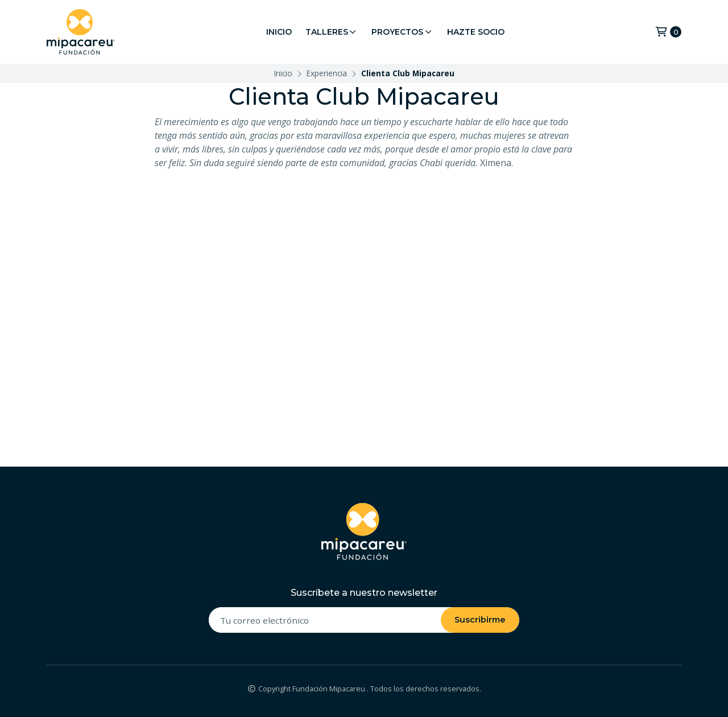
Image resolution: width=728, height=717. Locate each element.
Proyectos (402, 32)
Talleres (332, 32)
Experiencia (327, 73)
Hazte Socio (476, 32)
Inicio (279, 32)
